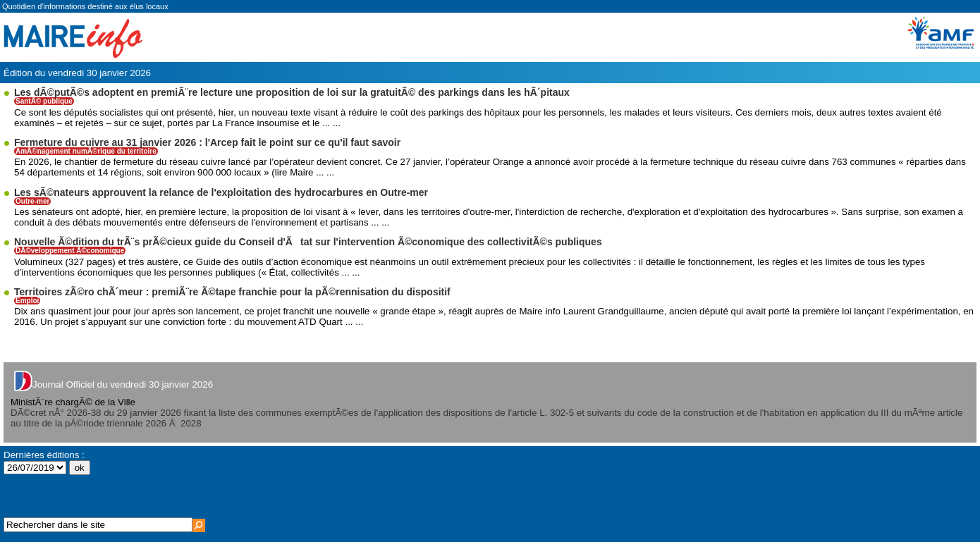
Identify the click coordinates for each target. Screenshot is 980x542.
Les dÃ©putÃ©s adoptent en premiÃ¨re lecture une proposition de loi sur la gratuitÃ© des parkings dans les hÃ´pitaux (292, 92)
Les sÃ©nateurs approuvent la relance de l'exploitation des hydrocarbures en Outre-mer (221, 192)
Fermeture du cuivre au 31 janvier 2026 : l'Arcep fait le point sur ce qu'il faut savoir (207, 142)
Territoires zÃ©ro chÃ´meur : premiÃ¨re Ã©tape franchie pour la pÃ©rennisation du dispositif (232, 292)
